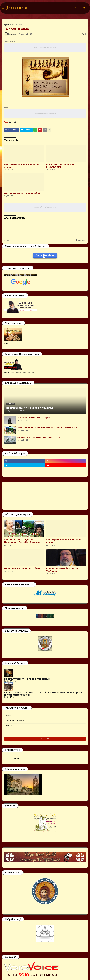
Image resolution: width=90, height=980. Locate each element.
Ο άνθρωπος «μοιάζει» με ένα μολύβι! (22, 568)
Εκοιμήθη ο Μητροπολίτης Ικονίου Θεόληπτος (62, 570)
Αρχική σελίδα (9, 25)
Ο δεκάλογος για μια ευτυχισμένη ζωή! (22, 193)
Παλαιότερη (80, 240)
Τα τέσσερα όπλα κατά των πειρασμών (34, 418)
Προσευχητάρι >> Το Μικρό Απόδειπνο (30, 408)
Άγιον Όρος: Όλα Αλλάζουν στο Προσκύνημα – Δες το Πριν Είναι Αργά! (47, 427)
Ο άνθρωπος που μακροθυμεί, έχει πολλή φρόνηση (39, 437)
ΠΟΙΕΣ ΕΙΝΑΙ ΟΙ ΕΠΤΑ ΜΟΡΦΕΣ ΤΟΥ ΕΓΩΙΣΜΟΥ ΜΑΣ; (63, 166)
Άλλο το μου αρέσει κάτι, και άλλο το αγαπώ (21, 166)
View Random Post (45, 255)
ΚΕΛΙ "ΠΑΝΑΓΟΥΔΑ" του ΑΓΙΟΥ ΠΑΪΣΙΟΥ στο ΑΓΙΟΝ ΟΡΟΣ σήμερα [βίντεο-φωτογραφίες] (43, 694)
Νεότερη (8, 240)
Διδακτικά (20, 25)
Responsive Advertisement (45, 47)
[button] (3, 8)
